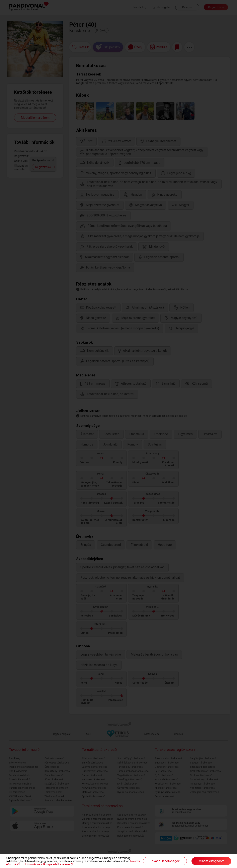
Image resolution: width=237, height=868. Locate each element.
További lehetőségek (165, 861)
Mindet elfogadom (211, 861)
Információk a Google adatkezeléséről (49, 864)
